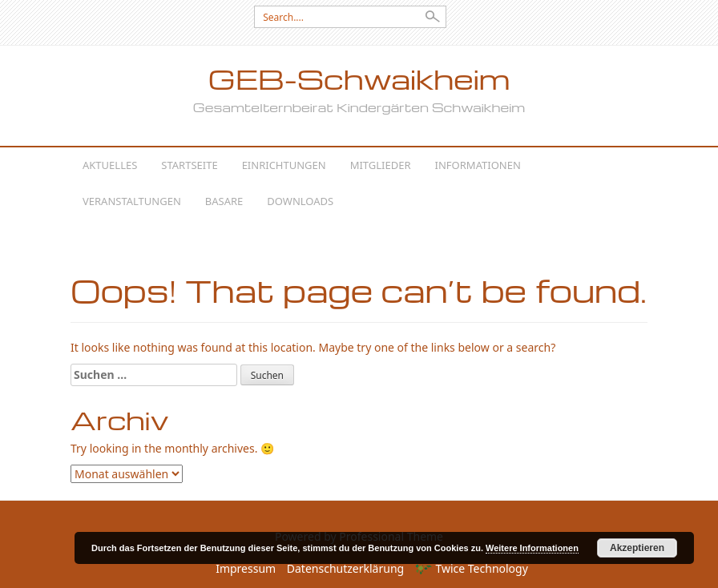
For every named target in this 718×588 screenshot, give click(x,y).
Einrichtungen (284, 165)
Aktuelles (110, 165)
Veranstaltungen (132, 201)
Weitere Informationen (532, 548)
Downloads (300, 201)
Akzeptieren (637, 548)
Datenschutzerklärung (345, 568)
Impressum (246, 568)
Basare (224, 201)
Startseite (189, 165)
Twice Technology (472, 568)
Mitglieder (381, 165)
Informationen (478, 165)
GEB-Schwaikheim (359, 79)
